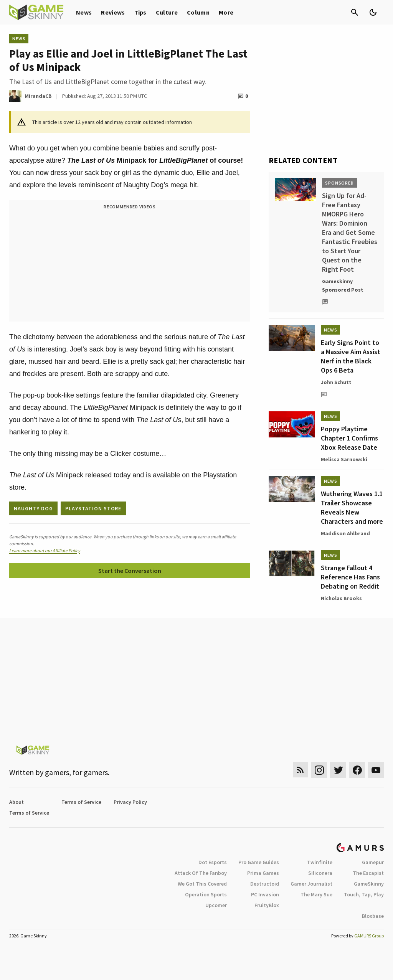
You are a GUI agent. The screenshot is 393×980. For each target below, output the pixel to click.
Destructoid (265, 884)
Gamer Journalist (311, 884)
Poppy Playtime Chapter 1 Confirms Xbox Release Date (349, 438)
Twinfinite (320, 862)
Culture (167, 12)
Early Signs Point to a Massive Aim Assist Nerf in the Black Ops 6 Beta (351, 356)
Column (198, 12)
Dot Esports (213, 862)
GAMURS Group (369, 936)
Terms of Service (81, 802)
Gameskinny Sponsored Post (343, 285)
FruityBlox (267, 905)
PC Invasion (265, 894)
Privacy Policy (130, 802)
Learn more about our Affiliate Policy (45, 550)
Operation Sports (206, 894)
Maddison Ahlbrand (345, 533)
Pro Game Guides (259, 862)
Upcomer (216, 905)
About (17, 802)
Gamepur (373, 862)
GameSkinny (369, 884)
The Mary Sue (316, 894)
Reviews (113, 12)
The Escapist (368, 873)
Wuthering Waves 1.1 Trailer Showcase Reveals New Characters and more (352, 507)
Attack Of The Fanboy (201, 873)
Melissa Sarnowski (344, 459)
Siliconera (320, 873)
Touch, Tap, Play (364, 894)
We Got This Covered (202, 884)
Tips (140, 12)
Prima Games (263, 873)
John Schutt (336, 382)
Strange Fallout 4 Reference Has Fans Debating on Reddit (350, 577)
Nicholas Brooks (341, 598)
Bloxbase (373, 916)
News (84, 12)
